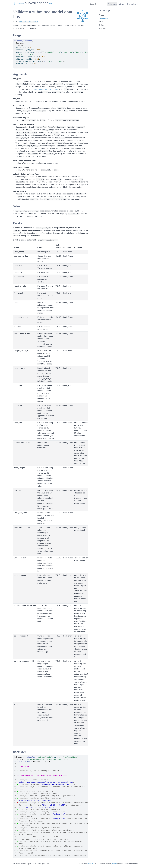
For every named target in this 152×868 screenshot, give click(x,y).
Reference (112, 4)
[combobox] (98, 4)
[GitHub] (138, 4)
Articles (121, 4)
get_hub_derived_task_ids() (56, 199)
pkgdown (90, 864)
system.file (30, 757)
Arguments (104, 18)
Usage (102, 15)
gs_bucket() (71, 84)
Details (102, 25)
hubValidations (36, 2)
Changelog (131, 4)
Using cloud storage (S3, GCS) (46, 89)
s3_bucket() (58, 84)
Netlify (114, 864)
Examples (103, 28)
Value (101, 22)
